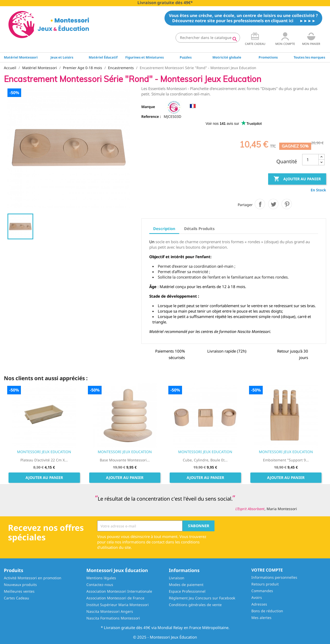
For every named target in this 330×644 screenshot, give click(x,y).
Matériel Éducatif (103, 57)
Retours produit (265, 584)
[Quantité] (310, 160)
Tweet (273, 204)
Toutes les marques (309, 57)
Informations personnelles (274, 577)
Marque (148, 107)
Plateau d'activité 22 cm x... (44, 460)
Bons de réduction (267, 611)
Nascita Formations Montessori (113, 618)
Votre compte (267, 570)
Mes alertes (261, 618)
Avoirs (257, 597)
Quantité (287, 161)
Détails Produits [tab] (199, 229)
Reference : (151, 116)
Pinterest (287, 204)
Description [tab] (164, 229)
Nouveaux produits (20, 585)
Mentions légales (101, 578)
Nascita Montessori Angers (110, 611)
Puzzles (186, 57)
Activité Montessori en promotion (33, 578)
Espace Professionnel (187, 591)
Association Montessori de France (115, 598)
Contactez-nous (100, 585)
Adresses (259, 604)
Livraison (177, 578)
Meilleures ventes (19, 591)
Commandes (262, 591)
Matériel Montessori (21, 57)
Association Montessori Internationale (119, 591)
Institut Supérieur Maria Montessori (118, 605)
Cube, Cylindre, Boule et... (205, 460)
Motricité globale (227, 57)
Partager (260, 204)
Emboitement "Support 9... (286, 460)
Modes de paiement (186, 585)
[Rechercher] (208, 38)
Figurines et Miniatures (145, 57)
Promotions (268, 57)
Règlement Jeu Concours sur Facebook (202, 598)
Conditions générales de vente (195, 605)
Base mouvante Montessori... (125, 460)
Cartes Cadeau (16, 598)
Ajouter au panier (297, 179)
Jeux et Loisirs (62, 57)
